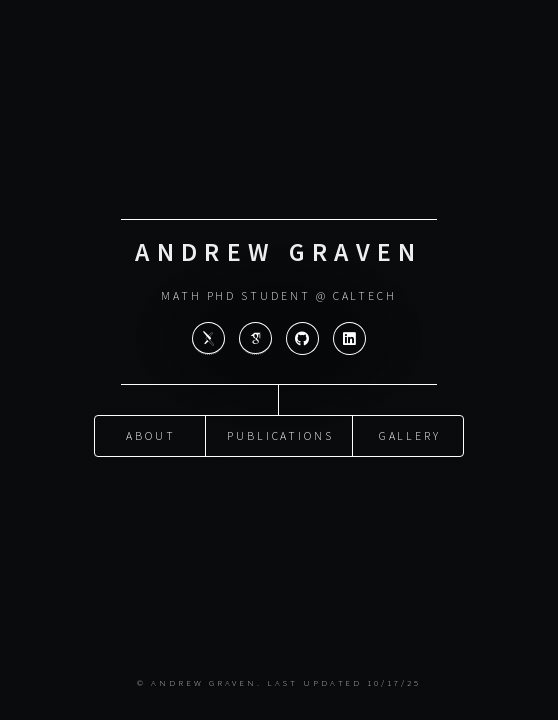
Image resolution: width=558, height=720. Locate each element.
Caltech (365, 295)
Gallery (410, 433)
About (151, 433)
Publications (280, 433)
